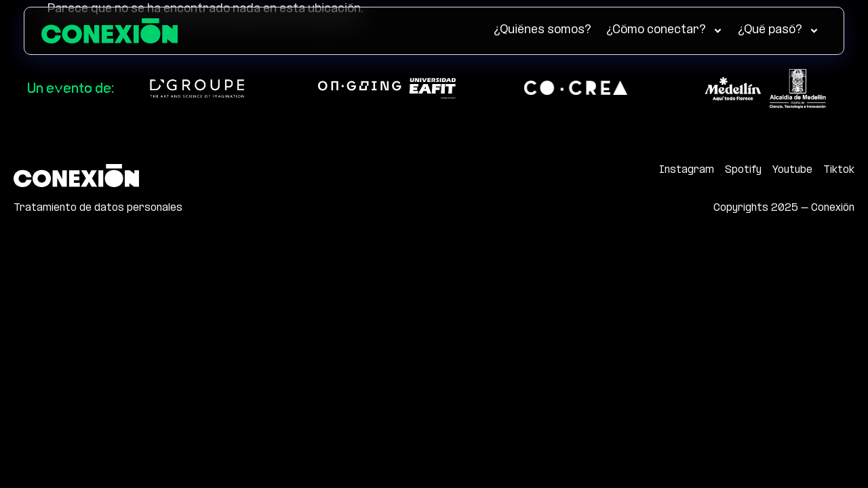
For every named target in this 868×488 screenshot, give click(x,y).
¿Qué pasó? (778, 31)
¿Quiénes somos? (542, 30)
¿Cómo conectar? (665, 31)
